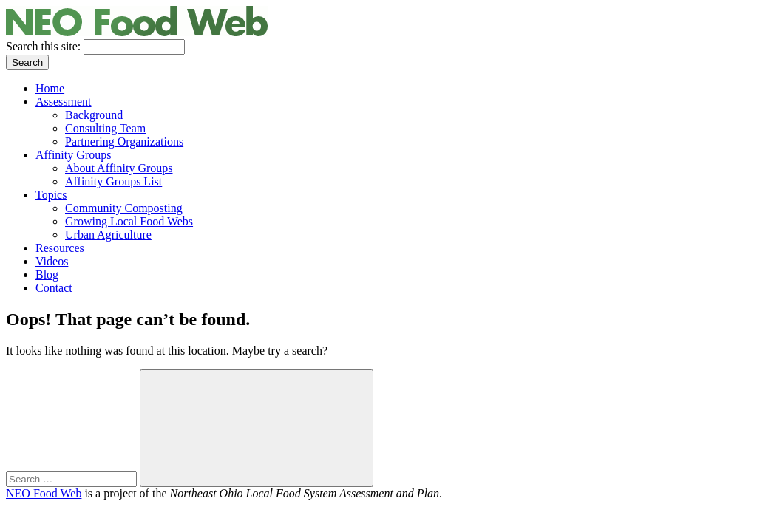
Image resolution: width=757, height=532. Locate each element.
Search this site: (45, 46)
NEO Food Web (44, 493)
